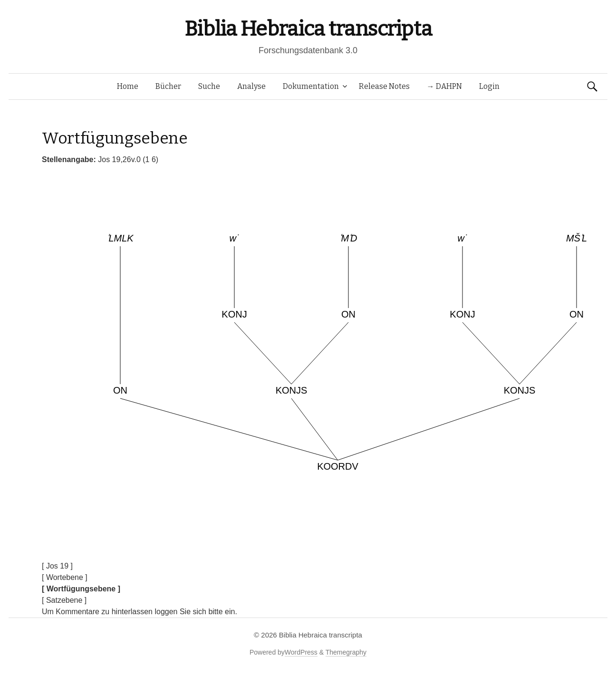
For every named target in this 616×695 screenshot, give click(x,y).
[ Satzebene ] (64, 600)
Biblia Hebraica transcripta (308, 29)
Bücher (168, 86)
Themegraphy (346, 652)
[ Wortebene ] (65, 577)
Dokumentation (311, 86)
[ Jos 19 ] (57, 566)
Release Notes (384, 86)
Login (489, 86)
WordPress (301, 652)
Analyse (251, 86)
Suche (209, 86)
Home (128, 86)
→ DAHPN (444, 86)
